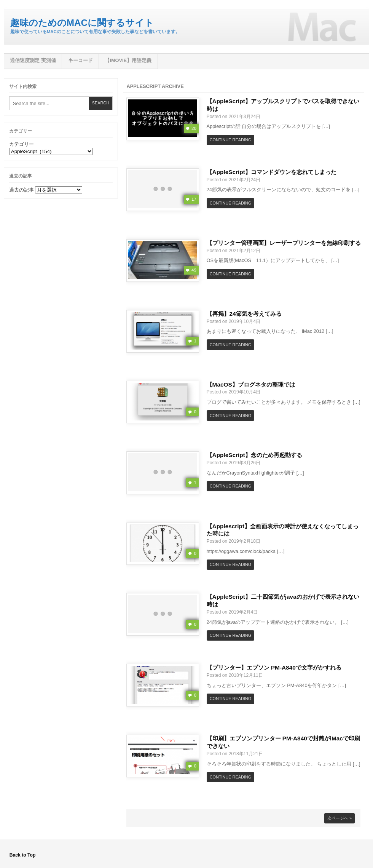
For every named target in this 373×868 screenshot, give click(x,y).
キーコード (80, 60)
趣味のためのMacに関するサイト (82, 23)
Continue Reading (230, 140)
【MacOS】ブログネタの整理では (251, 384)
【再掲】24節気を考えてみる (244, 314)
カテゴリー (22, 144)
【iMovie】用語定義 (128, 60)
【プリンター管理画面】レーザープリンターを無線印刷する (284, 243)
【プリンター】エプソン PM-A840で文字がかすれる (274, 667)
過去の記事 (22, 190)
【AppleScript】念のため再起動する (254, 455)
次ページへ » (340, 818)
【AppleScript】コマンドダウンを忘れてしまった (272, 172)
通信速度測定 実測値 (33, 60)
